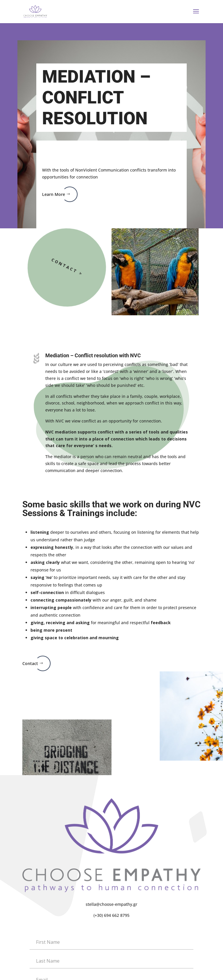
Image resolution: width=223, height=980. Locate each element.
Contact (30, 663)
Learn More (54, 194)
